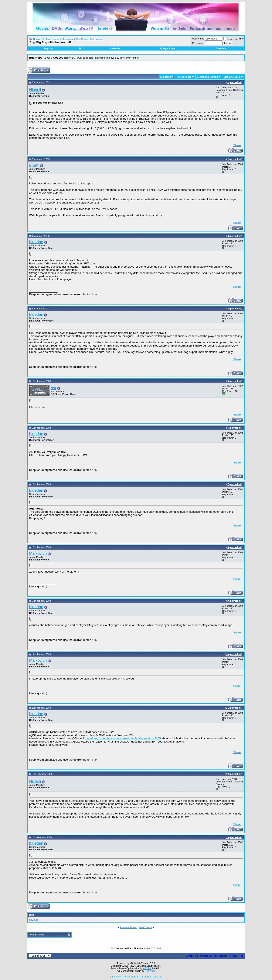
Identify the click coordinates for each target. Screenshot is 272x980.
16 (148, 977)
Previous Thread (129, 927)
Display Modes (232, 77)
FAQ (81, 48)
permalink (236, 82)
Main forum (68, 39)
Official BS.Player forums (46, 39)
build (36, 920)
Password (197, 43)
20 (161, 977)
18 (154, 977)
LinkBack (166, 77)
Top (242, 956)
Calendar (115, 48)
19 (158, 977)
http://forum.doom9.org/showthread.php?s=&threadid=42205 (123, 738)
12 (135, 977)
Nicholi (35, 90)
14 (142, 977)
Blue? (34, 165)
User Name (198, 39)
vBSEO (147, 968)
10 (129, 977)
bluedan (36, 242)
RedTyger (150, 971)
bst (53, 388)
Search (221, 48)
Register (48, 48)
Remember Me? (233, 39)
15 (145, 977)
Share (237, 145)
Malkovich (38, 553)
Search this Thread (207, 77)
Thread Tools (184, 77)
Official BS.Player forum (213, 956)
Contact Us (192, 956)
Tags (31, 915)
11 (132, 977)
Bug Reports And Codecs (89, 39)
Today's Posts (168, 48)
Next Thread (146, 927)
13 (138, 977)
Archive (233, 956)
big (31, 920)
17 (151, 977)
